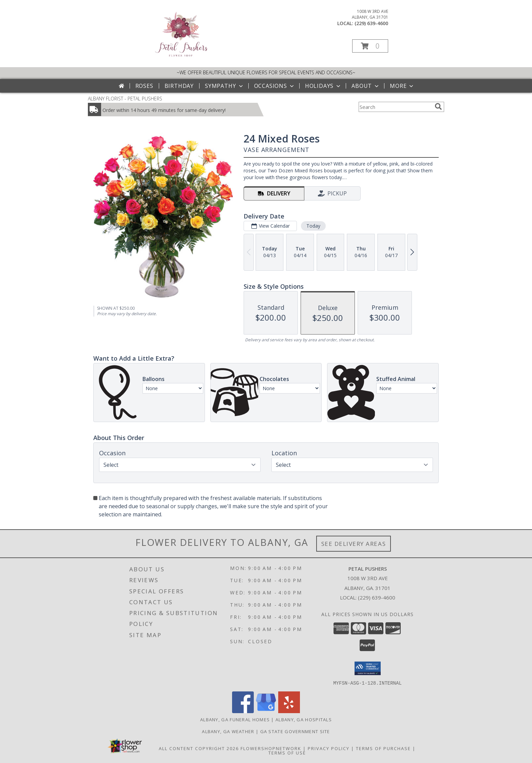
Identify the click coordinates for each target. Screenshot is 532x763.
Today (313, 226)
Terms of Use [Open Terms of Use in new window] (287, 752)
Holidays (323, 86)
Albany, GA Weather (228, 731)
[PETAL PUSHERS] (181, 58)
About (366, 86)
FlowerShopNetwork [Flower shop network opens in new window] (271, 748)
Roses (144, 86)
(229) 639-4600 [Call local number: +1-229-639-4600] (371, 23)
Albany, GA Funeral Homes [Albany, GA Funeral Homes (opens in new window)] (235, 719)
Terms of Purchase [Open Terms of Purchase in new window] (383, 748)
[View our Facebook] (243, 711)
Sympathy (224, 86)
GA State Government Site (295, 731)
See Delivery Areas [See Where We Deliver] (354, 544)
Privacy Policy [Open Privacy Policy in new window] (329, 748)
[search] (438, 107)
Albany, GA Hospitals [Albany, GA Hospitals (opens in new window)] (304, 719)
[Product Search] (395, 107)
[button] (370, 46)
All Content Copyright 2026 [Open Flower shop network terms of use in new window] (199, 748)
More (402, 86)
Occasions (275, 86)
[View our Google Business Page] (266, 711)
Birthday (179, 86)
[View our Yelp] (289, 711)
